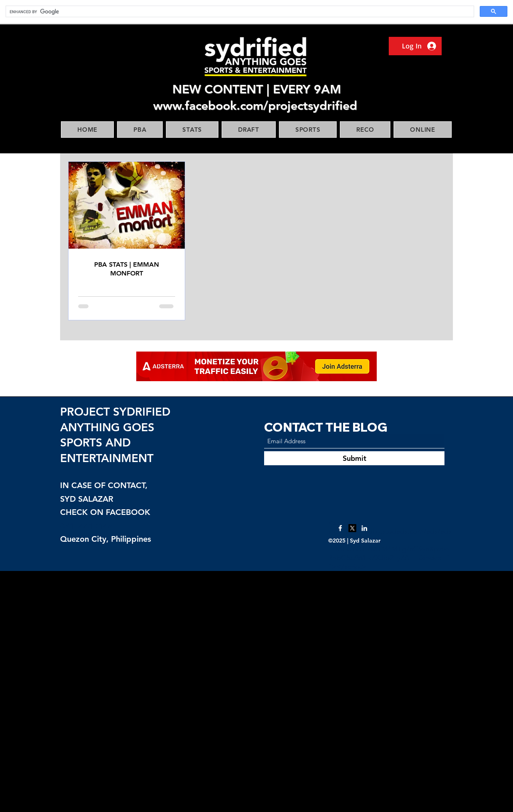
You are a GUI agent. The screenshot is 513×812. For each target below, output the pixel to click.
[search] (239, 12)
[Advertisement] (240, 691)
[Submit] (354, 458)
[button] (140, 130)
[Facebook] (340, 528)
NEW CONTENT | (223, 89)
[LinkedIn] (364, 528)
